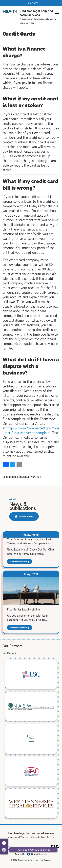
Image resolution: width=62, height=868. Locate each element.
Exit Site (33, 3)
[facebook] (58, 846)
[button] (57, 12)
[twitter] (53, 846)
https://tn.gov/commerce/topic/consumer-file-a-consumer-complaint (31, 430)
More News (26, 516)
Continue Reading (21, 562)
